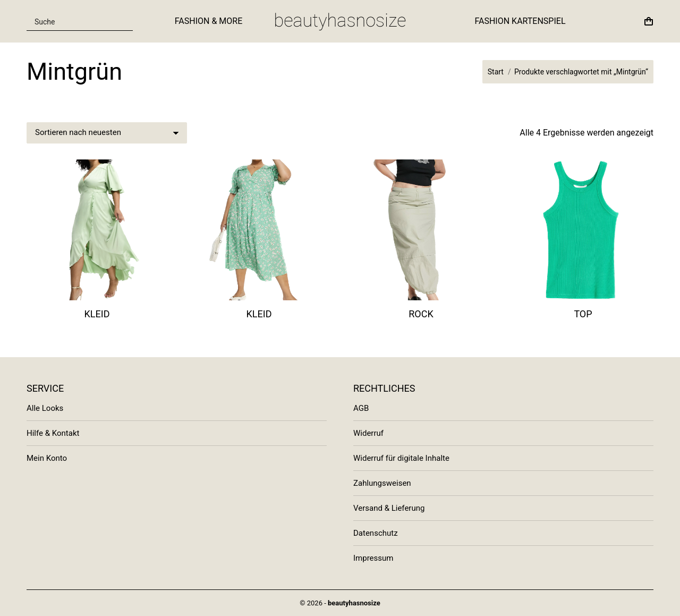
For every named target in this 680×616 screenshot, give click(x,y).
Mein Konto (47, 458)
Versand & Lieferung (389, 508)
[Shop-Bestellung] (107, 133)
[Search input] (73, 21)
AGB (361, 408)
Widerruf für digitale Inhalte (401, 458)
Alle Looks (45, 408)
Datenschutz (376, 533)
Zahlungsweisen (382, 483)
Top (583, 314)
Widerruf (368, 433)
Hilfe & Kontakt (53, 433)
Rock (421, 314)
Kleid (97, 314)
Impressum (373, 558)
